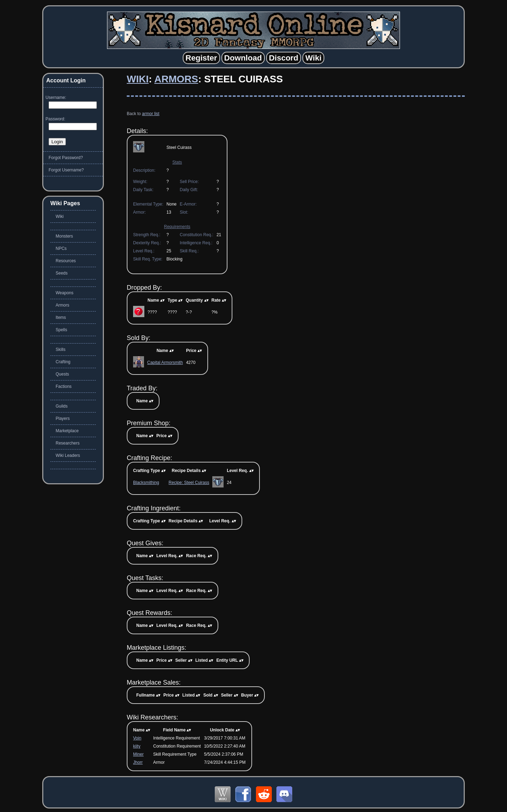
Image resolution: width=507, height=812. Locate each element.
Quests (62, 374)
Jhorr (138, 762)
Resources (66, 261)
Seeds (62, 273)
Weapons (64, 293)
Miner (138, 754)
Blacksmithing (146, 483)
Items (61, 317)
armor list (151, 114)
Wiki (138, 79)
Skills (61, 350)
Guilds (62, 406)
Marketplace (67, 431)
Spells (61, 330)
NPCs (61, 248)
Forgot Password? (66, 158)
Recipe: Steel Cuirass (189, 483)
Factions (64, 386)
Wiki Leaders (68, 455)
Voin (137, 738)
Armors (176, 79)
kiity (137, 746)
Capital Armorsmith (165, 363)
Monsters (64, 236)
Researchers (68, 443)
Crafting (63, 362)
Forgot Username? (66, 170)
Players (63, 418)
